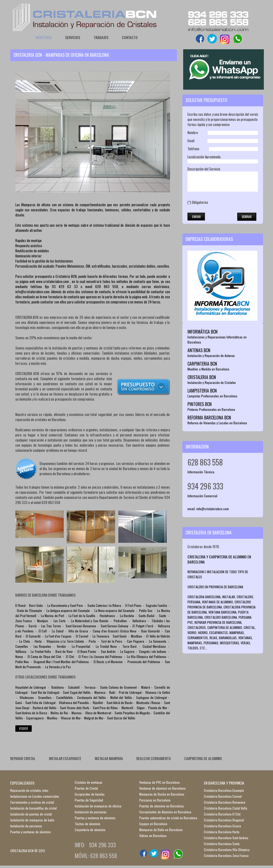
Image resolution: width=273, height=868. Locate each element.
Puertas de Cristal (86, 788)
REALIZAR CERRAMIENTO (154, 758)
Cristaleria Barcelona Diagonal (224, 820)
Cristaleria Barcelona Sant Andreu (226, 838)
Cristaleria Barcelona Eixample (224, 790)
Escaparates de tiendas (90, 794)
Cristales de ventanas (89, 782)
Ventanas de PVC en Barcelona (159, 782)
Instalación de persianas (26, 826)
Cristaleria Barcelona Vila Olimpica (227, 850)
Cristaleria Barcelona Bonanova (225, 802)
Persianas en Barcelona (155, 800)
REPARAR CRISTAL (23, 758)
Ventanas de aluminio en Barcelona (162, 788)
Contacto (130, 37)
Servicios (73, 37)
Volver (24, 729)
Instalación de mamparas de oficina (98, 806)
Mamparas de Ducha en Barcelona (162, 794)
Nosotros (44, 37)
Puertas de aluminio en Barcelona (162, 806)
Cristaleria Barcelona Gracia (222, 826)
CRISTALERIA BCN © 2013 (28, 851)
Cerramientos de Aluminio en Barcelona (165, 812)
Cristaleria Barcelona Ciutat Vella (226, 808)
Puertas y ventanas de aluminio (31, 832)
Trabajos (101, 37)
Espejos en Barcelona (153, 824)
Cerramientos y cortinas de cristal (32, 802)
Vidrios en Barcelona (153, 836)
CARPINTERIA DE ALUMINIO (203, 758)
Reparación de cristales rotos (29, 790)
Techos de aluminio (88, 824)
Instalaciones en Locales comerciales (35, 796)
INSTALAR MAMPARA (109, 758)
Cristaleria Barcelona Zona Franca (226, 855)
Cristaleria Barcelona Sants (222, 844)
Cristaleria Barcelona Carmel (223, 796)
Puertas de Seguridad (89, 800)
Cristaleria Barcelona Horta (222, 832)
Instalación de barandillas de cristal (33, 808)
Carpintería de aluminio (90, 830)
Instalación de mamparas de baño (32, 820)
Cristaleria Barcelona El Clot (222, 814)
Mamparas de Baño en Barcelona (161, 830)
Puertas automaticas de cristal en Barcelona (168, 818)
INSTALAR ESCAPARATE (65, 758)
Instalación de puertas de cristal (31, 814)
